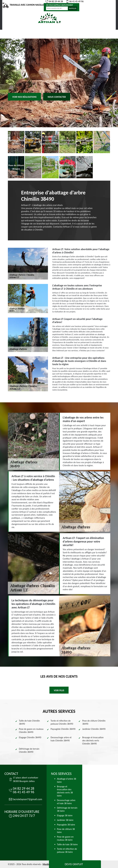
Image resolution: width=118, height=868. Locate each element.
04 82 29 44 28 (54, 1)
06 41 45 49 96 (75, 1)
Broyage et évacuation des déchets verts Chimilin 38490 (93, 741)
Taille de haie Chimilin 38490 (29, 722)
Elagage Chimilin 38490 (30, 737)
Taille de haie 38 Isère (67, 844)
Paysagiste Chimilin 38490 (63, 729)
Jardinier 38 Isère (65, 820)
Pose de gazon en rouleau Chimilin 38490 (31, 731)
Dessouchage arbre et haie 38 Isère (66, 802)
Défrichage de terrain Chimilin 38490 (29, 750)
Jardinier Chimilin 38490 (94, 729)
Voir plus (59, 690)
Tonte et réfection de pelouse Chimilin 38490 (62, 722)
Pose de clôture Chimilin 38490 (94, 722)
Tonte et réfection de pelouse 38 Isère (67, 850)
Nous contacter (57, 97)
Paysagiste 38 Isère (66, 825)
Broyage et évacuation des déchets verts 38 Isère (65, 791)
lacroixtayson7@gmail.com (28, 799)
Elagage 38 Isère (65, 815)
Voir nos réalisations (24, 97)
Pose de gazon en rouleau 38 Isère (65, 838)
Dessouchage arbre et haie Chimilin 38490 (61, 739)
